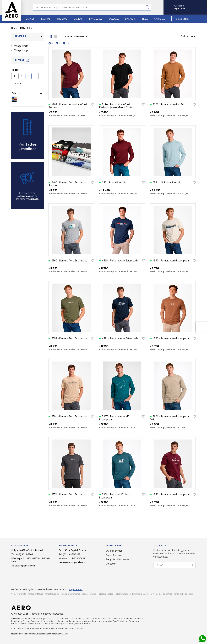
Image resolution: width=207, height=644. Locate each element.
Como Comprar (114, 555)
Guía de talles (183, 19)
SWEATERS (131, 19)
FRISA (146, 19)
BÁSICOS (31, 19)
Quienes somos (114, 551)
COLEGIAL (115, 19)
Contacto (111, 564)
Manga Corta (21, 46)
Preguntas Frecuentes (117, 559)
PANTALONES (97, 19)
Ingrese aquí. (76, 589)
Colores (16, 93)
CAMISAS (79, 19)
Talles (15, 70)
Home (14, 28)
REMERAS (47, 19)
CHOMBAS (63, 19)
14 (68, 43)
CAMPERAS (161, 19)
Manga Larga (21, 50)
